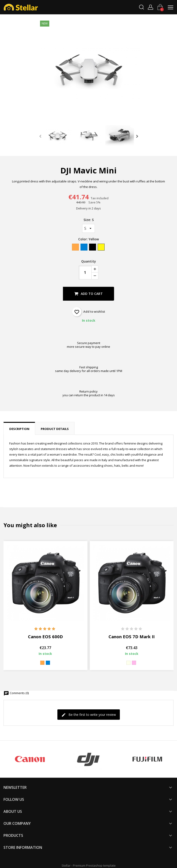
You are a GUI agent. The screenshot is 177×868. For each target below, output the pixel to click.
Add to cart (88, 294)
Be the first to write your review (89, 715)
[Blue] (84, 248)
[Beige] (128, 663)
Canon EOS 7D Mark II (132, 637)
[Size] (88, 228)
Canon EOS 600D (45, 637)
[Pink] (134, 663)
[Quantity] (85, 272)
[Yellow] (101, 248)
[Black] (93, 248)
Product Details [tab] (55, 429)
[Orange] (76, 248)
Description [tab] (19, 429)
